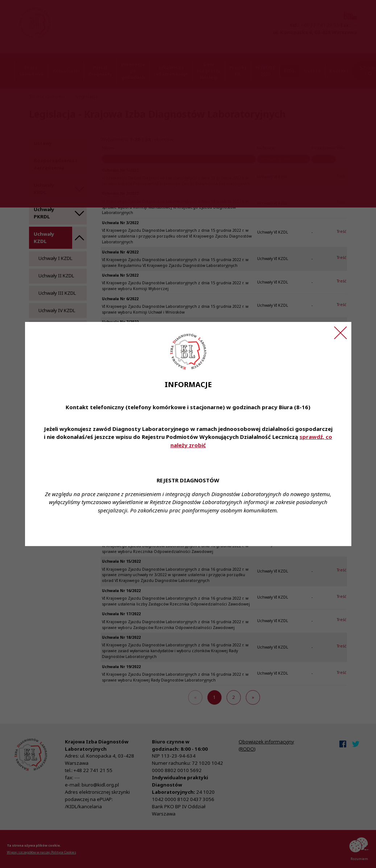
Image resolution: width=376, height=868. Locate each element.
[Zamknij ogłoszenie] (340, 333)
